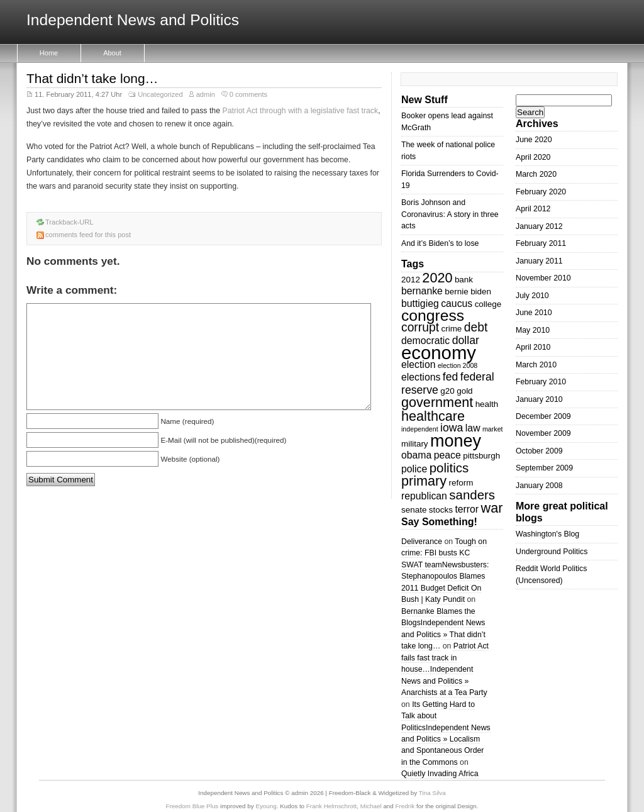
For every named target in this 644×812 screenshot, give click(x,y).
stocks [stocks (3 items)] (441, 510)
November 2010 (543, 278)
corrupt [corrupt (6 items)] (420, 327)
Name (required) (187, 421)
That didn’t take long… (92, 78)
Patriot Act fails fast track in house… (445, 658)
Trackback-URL (69, 222)
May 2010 (533, 330)
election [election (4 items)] (418, 364)
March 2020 (536, 174)
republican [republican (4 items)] (424, 496)
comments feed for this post (88, 235)
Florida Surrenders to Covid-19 (450, 179)
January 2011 (539, 261)
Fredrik (405, 806)
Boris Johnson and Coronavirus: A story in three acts (450, 214)
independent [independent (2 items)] (420, 429)
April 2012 (533, 209)
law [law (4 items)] (473, 428)
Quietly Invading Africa (440, 774)
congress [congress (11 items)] (433, 315)
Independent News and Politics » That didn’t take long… (443, 634)
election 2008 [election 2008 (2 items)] (458, 365)
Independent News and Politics (133, 20)
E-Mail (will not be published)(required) (223, 440)
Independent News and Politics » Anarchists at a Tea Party (444, 681)
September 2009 (544, 468)
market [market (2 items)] (493, 429)
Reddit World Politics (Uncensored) (551, 574)
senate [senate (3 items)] (414, 510)
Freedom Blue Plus (192, 806)
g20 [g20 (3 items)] (447, 391)
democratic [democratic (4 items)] (425, 341)
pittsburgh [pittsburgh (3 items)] (481, 456)
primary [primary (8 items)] (424, 481)
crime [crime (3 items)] (451, 329)
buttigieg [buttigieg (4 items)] (420, 303)
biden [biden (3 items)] (481, 292)
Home (49, 53)
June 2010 (534, 313)
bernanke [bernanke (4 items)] (422, 291)
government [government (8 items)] (437, 402)
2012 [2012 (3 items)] (411, 280)
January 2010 (539, 399)
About (112, 53)
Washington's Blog (547, 534)
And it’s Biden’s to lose (440, 243)
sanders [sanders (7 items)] (472, 495)
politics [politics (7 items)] (449, 468)
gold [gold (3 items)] (464, 391)
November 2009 (543, 433)
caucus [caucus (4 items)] (457, 303)
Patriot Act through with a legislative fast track (300, 111)
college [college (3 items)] (488, 304)
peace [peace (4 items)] (447, 455)
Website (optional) (190, 459)
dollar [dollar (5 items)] (466, 340)
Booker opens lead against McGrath (447, 121)
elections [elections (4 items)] (421, 377)
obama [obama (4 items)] (416, 455)
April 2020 (533, 157)
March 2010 (536, 365)
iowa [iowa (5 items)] (452, 428)
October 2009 (539, 451)
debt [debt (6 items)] (476, 327)
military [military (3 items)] (415, 444)
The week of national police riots (448, 150)
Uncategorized (160, 94)
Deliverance (422, 542)
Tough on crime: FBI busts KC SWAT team (444, 553)
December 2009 (543, 416)
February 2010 (541, 382)
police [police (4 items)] (414, 469)
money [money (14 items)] (456, 441)
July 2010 (532, 296)
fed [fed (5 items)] (451, 377)
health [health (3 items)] (487, 404)
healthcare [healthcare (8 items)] (433, 416)
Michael (371, 806)
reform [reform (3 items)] (461, 483)
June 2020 (534, 140)
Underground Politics (552, 552)
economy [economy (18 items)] (439, 353)
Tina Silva (432, 793)
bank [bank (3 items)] (464, 280)
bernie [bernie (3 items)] (456, 292)
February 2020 (541, 192)
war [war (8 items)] (492, 508)
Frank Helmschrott (331, 806)
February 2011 (541, 243)
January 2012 (539, 226)
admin (206, 94)
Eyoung (266, 806)
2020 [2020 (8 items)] (437, 278)
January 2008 (539, 486)
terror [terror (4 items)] (467, 509)
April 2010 (533, 347)
